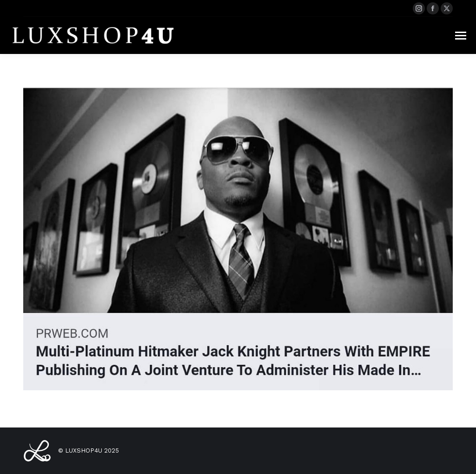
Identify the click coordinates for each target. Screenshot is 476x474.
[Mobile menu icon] (461, 36)
